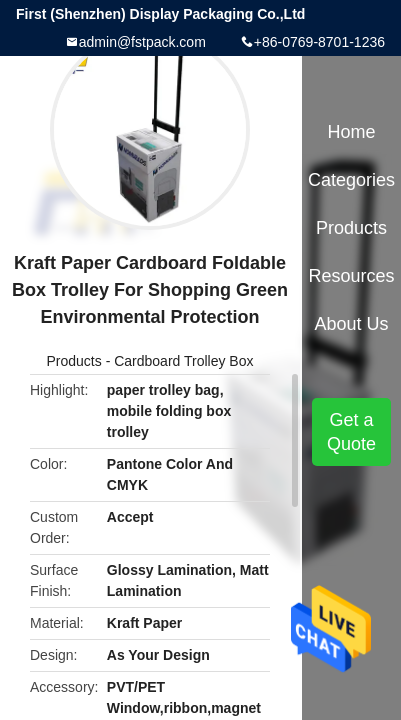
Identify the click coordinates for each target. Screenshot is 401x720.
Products (74, 361)
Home (352, 132)
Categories (351, 180)
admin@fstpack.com (142, 42)
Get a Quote (351, 432)
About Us (352, 324)
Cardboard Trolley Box (183, 361)
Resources (352, 276)
